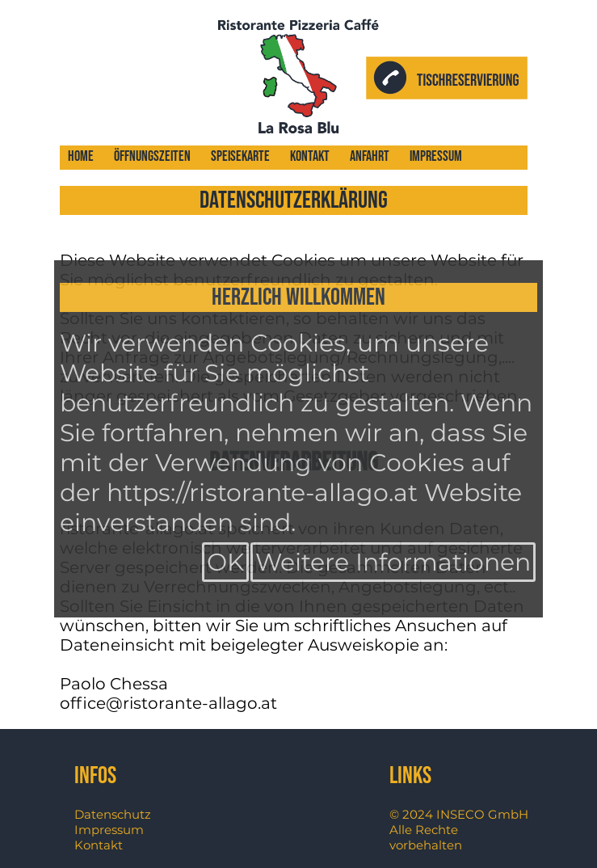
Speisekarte (240, 156)
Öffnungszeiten (152, 156)
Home (81, 156)
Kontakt (310, 156)
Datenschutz (113, 814)
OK (225, 562)
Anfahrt (370, 156)
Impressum (436, 156)
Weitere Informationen (393, 562)
